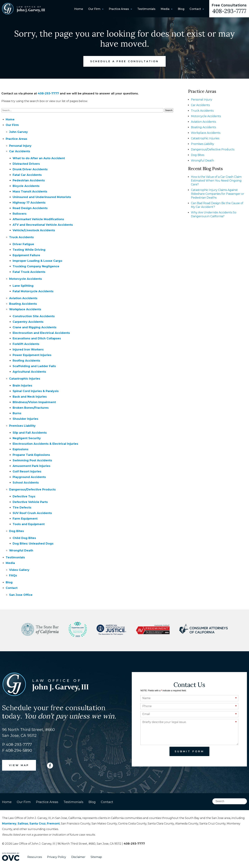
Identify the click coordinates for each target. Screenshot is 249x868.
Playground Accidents (29, 477)
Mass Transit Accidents (30, 192)
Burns (17, 413)
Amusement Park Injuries (31, 466)
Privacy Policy (57, 857)
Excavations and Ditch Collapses (37, 338)
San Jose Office (21, 595)
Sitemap (96, 857)
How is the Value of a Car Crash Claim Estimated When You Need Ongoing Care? (216, 181)
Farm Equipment (25, 519)
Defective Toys (24, 496)
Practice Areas (119, 9)
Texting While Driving (29, 250)
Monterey (9, 824)
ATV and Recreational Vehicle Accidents (43, 225)
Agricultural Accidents (29, 372)
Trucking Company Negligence (36, 266)
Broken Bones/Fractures (31, 408)
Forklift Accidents (26, 344)
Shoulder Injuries (25, 419)
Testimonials (146, 9)
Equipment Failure (26, 255)
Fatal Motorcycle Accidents (33, 291)
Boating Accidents (23, 304)
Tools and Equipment (29, 524)
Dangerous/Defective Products (32, 490)
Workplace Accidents (25, 309)
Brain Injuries (22, 386)
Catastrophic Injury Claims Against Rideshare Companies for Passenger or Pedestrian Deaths (218, 194)
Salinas (23, 824)
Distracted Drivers (26, 164)
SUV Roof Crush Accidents (32, 513)
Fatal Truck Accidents (29, 272)
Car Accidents (20, 151)
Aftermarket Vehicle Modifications (38, 219)
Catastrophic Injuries (25, 379)
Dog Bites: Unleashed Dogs (33, 544)
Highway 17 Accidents (29, 203)
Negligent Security (27, 438)
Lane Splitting (23, 286)
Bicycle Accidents (26, 186)
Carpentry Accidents (28, 322)
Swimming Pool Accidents (32, 460)
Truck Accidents (21, 237)
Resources (35, 857)
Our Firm (94, 9)
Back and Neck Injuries (30, 397)
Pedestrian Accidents (29, 180)
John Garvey (19, 132)
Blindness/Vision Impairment (34, 402)
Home (79, 9)
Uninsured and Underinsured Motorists (42, 197)
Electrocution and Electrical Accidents (41, 333)
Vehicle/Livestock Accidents (34, 230)
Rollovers (20, 214)
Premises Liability (22, 426)
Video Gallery (19, 570)
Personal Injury (20, 146)
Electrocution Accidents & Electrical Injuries (45, 444)
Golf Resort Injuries (27, 472)
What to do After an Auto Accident (39, 158)
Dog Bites (17, 531)
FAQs (13, 575)
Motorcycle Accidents (26, 279)
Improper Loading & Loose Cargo (37, 261)
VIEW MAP (19, 765)
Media (165, 9)
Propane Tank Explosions (31, 455)
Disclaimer (78, 857)
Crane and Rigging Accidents (34, 327)
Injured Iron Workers (28, 350)
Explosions (20, 449)
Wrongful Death (21, 551)
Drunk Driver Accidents (30, 169)
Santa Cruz (38, 824)
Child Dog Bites (24, 538)
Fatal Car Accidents (27, 175)
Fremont (53, 824)
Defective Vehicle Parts (30, 502)
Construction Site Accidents (34, 316)
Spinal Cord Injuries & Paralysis (36, 391)
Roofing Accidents (26, 361)
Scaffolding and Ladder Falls (34, 366)
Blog (181, 9)
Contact (195, 9)
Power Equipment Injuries (32, 355)
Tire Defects (22, 508)
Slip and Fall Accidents (30, 433)
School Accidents (26, 483)
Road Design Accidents (30, 208)
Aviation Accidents (23, 298)
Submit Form (189, 751)
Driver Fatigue (23, 244)
